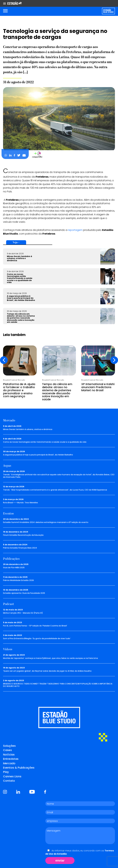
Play (6, 772)
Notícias (9, 754)
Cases (7, 750)
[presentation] (4, 360)
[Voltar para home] (108, 11)
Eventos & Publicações (19, 768)
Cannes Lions (12, 776)
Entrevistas (11, 759)
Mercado (9, 763)
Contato (9, 781)
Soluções (9, 746)
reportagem (75, 230)
